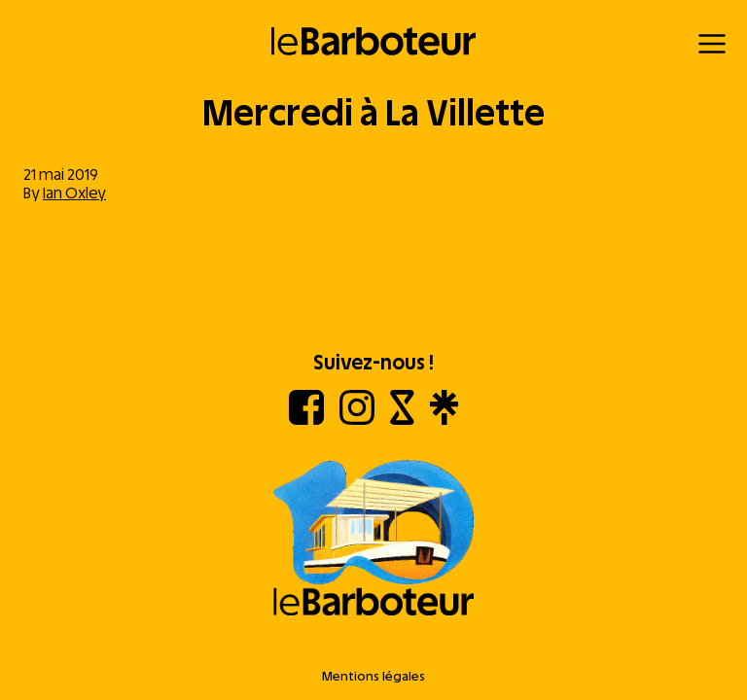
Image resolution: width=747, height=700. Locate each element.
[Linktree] (444, 420)
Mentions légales (373, 676)
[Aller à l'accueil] (373, 540)
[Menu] (712, 44)
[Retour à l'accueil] (374, 41)
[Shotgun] (402, 420)
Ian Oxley (74, 193)
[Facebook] (306, 420)
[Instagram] (357, 420)
